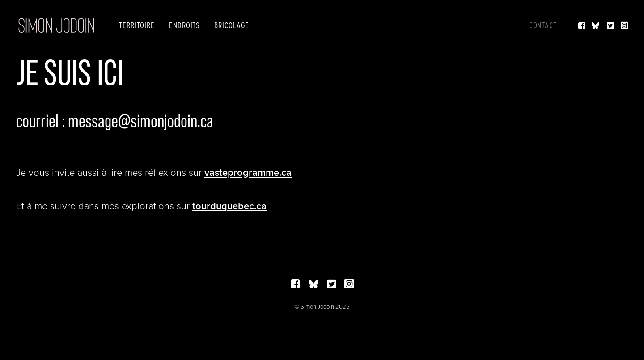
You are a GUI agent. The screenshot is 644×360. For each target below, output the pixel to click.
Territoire (137, 25)
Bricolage (232, 25)
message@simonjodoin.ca (141, 121)
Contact (543, 25)
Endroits (184, 25)
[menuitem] (137, 25)
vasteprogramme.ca (248, 172)
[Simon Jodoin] (56, 25)
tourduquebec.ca (229, 206)
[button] (583, 25)
